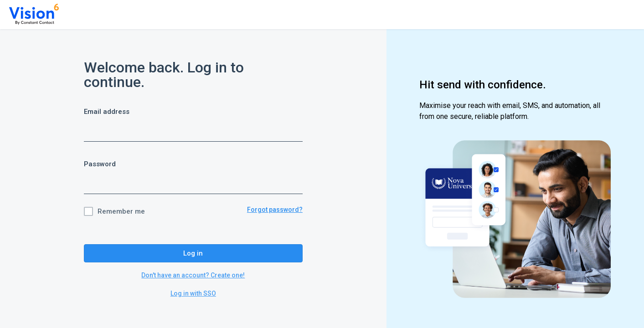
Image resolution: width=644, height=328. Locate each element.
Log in (193, 253)
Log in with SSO (193, 293)
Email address (107, 112)
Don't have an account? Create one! (193, 275)
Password (100, 164)
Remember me (121, 211)
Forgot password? (275, 210)
